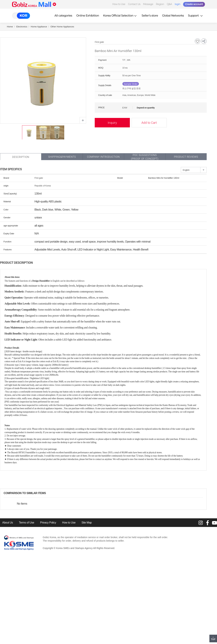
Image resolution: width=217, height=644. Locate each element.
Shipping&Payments (62, 157)
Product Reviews (186, 157)
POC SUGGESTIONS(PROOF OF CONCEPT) (145, 157)
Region (160, 4)
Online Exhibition (88, 16)
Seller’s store (150, 16)
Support (196, 16)
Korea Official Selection (120, 16)
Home (10, 27)
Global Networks (173, 16)
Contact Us (134, 4)
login (177, 4)
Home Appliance (39, 27)
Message (148, 4)
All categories (63, 16)
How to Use (119, 4)
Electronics (22, 27)
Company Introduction (103, 157)
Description (21, 157)
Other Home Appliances (62, 27)
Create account (194, 4)
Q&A (169, 4)
